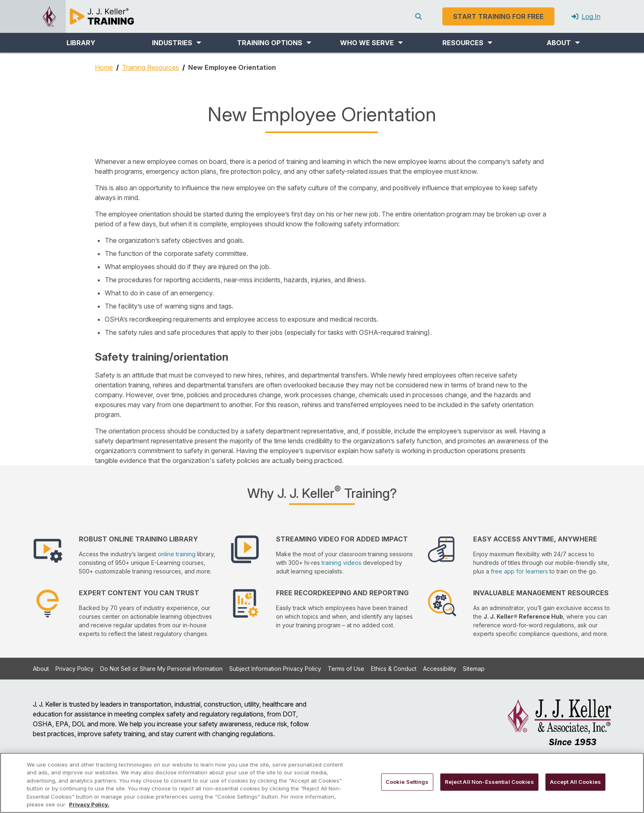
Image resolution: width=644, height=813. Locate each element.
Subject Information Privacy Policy (275, 669)
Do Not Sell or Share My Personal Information (161, 669)
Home (104, 67)
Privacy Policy (75, 669)
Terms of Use (346, 669)
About (41, 669)
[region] (322, 783)
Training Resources (151, 67)
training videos (342, 563)
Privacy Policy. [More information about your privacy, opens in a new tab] (89, 804)
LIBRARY (81, 43)
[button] (176, 43)
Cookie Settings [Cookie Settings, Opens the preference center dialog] (407, 782)
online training (177, 554)
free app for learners (519, 571)
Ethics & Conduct (394, 669)
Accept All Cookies (575, 782)
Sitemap (474, 669)
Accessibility (440, 669)
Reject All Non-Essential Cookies (489, 782)
